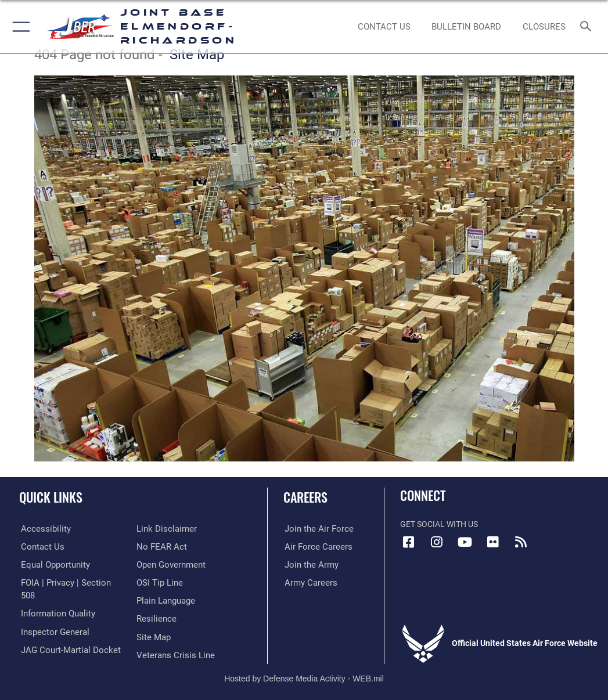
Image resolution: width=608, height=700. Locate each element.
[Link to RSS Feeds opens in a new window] (520, 542)
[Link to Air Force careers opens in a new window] (314, 546)
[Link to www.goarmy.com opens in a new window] (308, 564)
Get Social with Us (439, 524)
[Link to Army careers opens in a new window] (308, 582)
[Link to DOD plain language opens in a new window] (165, 582)
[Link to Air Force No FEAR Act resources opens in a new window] (159, 528)
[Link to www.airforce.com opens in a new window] (315, 528)
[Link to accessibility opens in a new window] (41, 528)
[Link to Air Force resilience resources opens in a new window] (154, 600)
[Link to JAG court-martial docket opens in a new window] (65, 636)
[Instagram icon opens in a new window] (437, 542)
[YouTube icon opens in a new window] (465, 542)
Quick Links (51, 497)
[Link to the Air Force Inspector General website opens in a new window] (51, 618)
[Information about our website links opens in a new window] (46, 653)
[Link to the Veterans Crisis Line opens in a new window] (172, 636)
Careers (305, 497)
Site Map (197, 55)
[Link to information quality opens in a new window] (54, 600)
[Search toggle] (588, 27)
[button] (19, 27)
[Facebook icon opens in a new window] (409, 542)
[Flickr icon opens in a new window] (492, 542)
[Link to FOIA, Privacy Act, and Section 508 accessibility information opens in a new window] (68, 582)
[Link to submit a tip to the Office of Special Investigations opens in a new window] (158, 564)
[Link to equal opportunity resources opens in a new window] (52, 564)
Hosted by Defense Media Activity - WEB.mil (304, 674)
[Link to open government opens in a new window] (169, 546)
